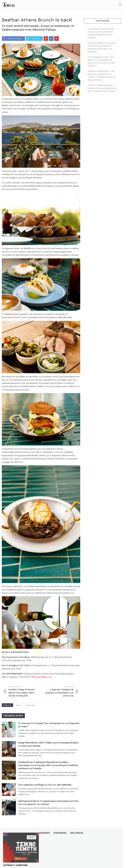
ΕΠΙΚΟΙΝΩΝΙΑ (60, 833)
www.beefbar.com (44, 677)
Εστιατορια (30, 705)
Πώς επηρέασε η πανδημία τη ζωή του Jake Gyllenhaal (45, 785)
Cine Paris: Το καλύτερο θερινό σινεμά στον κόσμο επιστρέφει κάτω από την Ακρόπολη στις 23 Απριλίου (102, 88)
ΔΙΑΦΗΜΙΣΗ (44, 833)
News (18, 705)
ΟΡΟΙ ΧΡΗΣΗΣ (77, 833)
